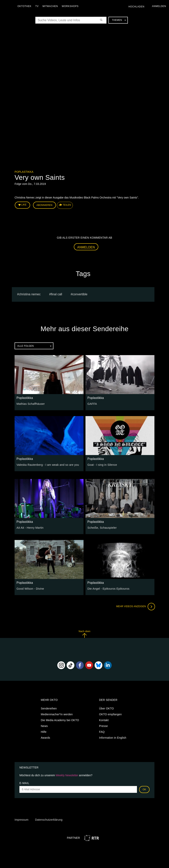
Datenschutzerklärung (49, 819)
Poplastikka (24, 172)
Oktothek (25, 6)
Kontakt (104, 720)
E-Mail (24, 782)
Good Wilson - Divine (30, 588)
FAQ (102, 731)
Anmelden (86, 247)
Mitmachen (51, 6)
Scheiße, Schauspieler (101, 527)
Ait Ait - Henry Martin (30, 527)
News (44, 726)
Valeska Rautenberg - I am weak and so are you (47, 464)
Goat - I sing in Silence (102, 464)
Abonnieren (44, 205)
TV (38, 6)
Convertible (80, 294)
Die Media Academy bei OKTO (60, 720)
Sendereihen (49, 708)
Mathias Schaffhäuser (30, 403)
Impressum (21, 819)
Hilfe (44, 731)
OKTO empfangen (110, 714)
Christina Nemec (30, 294)
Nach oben (84, 633)
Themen (119, 20)
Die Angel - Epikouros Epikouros (108, 588)
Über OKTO (106, 708)
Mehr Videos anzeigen (135, 606)
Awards (45, 737)
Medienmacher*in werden (57, 714)
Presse (103, 726)
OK (144, 789)
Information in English (113, 737)
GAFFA (92, 403)
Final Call (57, 294)
